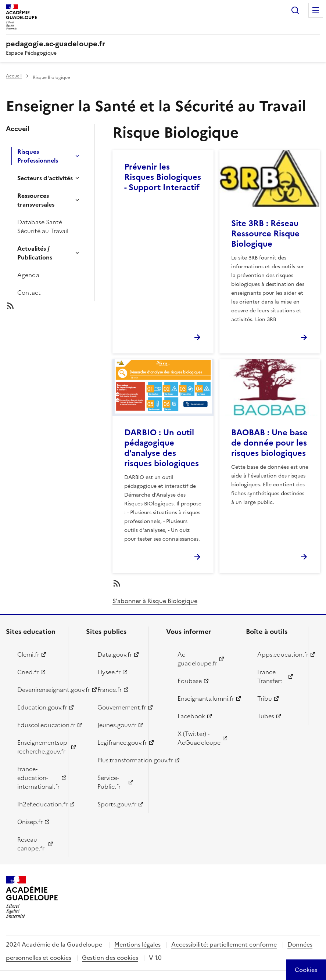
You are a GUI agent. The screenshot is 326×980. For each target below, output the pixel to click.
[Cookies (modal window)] (306, 970)
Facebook (191, 716)
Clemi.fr (28, 654)
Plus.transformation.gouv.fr (119, 760)
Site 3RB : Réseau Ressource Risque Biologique (265, 234)
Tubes (266, 716)
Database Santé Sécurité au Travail (43, 226)
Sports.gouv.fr (117, 804)
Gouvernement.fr (119, 707)
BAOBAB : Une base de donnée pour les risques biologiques (269, 443)
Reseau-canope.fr (31, 844)
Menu (316, 10)
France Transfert (270, 676)
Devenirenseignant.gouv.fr (38, 690)
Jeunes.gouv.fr (117, 725)
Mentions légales (137, 944)
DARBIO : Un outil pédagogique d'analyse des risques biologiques (162, 448)
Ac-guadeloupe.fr (197, 659)
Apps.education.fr (278, 654)
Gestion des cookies (110, 958)
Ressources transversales (36, 200)
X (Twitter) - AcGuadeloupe (199, 738)
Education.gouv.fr (38, 707)
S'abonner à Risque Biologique (155, 601)
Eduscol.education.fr (38, 725)
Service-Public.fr (109, 782)
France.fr (110, 690)
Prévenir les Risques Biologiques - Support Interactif (163, 177)
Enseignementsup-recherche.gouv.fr (38, 747)
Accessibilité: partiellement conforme (224, 944)
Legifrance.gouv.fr (119, 743)
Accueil (14, 76)
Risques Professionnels (38, 156)
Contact (29, 293)
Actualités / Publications (35, 253)
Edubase (190, 681)
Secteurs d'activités (45, 178)
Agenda (28, 275)
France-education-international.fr (38, 778)
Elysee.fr (109, 672)
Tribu (265, 698)
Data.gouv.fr (115, 654)
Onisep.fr (30, 822)
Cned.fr (28, 672)
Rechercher (295, 10)
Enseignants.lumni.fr (199, 698)
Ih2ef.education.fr (38, 804)
